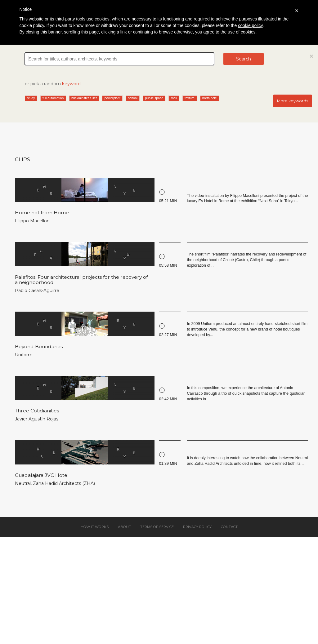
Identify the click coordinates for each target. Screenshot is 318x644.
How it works (95, 527)
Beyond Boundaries (39, 346)
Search (244, 59)
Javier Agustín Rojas (37, 419)
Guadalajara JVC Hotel (42, 475)
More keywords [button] (293, 101)
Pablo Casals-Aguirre (37, 291)
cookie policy (250, 25)
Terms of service (157, 527)
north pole (210, 98)
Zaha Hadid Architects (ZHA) (64, 483)
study (31, 98)
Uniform (24, 355)
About (124, 527)
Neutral (23, 483)
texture (190, 98)
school (133, 98)
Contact (229, 527)
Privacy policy (197, 527)
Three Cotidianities (37, 411)
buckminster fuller (84, 98)
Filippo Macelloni (33, 221)
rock (174, 98)
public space (154, 98)
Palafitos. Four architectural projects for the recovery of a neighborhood (81, 280)
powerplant (112, 98)
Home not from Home (42, 213)
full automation (53, 98)
